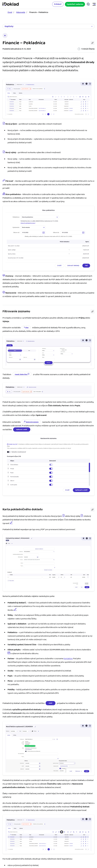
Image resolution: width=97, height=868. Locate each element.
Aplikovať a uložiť (22, 429)
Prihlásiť (58, 4)
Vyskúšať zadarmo (75, 4)
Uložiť (51, 703)
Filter (26, 328)
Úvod (10, 12)
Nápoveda (21, 12)
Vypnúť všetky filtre (22, 374)
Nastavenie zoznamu (31, 422)
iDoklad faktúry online (11, 4)
